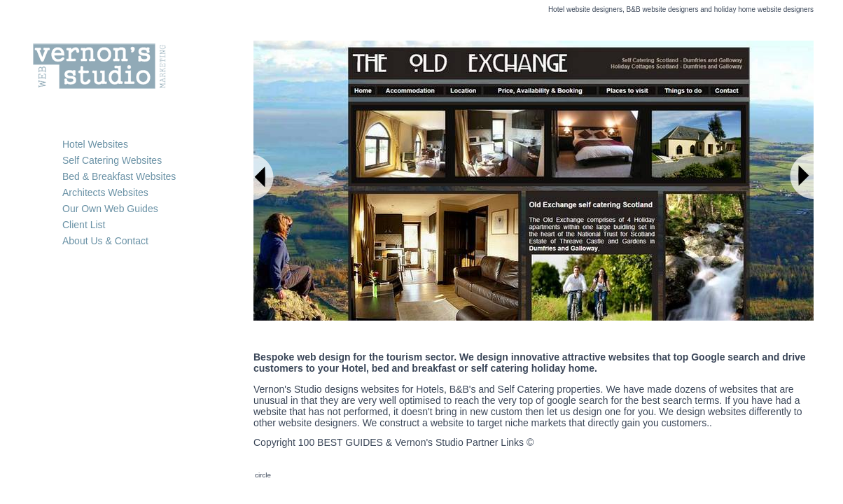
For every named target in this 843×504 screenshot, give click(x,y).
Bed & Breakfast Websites (119, 176)
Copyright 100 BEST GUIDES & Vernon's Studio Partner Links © (393, 442)
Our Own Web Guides (110, 209)
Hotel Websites (95, 144)
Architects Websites (105, 192)
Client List (84, 225)
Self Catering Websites (112, 160)
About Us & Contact (105, 241)
